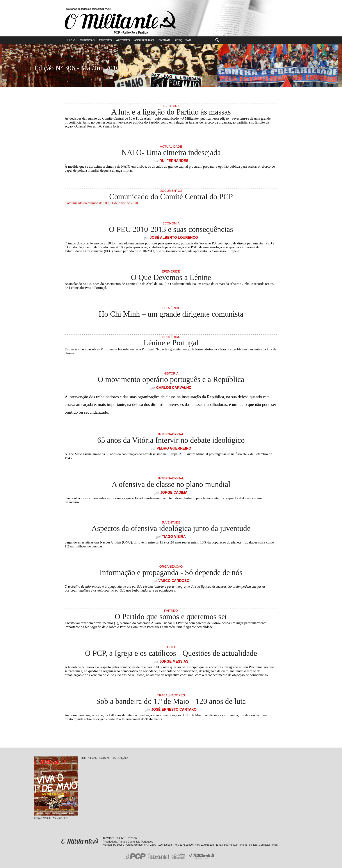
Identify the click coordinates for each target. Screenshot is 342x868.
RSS (275, 845)
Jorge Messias (174, 661)
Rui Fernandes (174, 161)
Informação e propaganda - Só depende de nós (171, 573)
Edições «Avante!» (179, 856)
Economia (171, 223)
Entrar (164, 40)
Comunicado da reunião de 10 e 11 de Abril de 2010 (101, 203)
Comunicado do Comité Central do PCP (171, 197)
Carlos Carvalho (174, 388)
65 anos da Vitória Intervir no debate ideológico (171, 440)
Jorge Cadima (174, 492)
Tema (171, 647)
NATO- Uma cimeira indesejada (171, 153)
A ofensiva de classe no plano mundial (171, 484)
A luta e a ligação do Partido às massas (171, 112)
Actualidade (171, 147)
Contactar (264, 845)
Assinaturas (144, 40)
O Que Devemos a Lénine (171, 277)
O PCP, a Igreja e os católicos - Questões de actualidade (171, 653)
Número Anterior (337, 68)
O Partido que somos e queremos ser (171, 617)
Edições (105, 40)
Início (71, 40)
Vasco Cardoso (174, 581)
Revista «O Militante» (80, 841)
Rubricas (87, 40)
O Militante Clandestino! (202, 856)
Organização (171, 567)
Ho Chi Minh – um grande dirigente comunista (171, 314)
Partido (171, 611)
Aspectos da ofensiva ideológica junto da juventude (171, 528)
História (171, 373)
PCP (135, 856)
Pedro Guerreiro (174, 448)
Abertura (171, 106)
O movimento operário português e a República (171, 379)
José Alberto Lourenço (174, 238)
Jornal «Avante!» (158, 856)
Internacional (171, 434)
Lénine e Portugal (171, 343)
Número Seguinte (6, 68)
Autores (123, 40)
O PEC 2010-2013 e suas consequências (171, 229)
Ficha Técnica (248, 845)
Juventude (171, 522)
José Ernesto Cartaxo (174, 709)
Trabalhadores (171, 695)
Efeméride (171, 271)
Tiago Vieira (174, 537)
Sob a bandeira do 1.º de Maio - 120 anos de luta (171, 701)
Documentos (171, 191)
